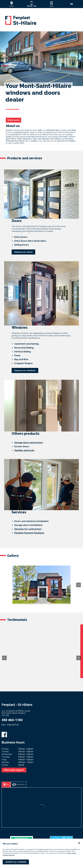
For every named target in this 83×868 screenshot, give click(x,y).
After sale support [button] (14, 770)
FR (71, 4)
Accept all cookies (16, 862)
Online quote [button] (13, 120)
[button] (12, 4)
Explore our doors (23, 252)
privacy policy (71, 853)
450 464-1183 (12, 720)
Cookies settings (9, 855)
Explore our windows (25, 370)
